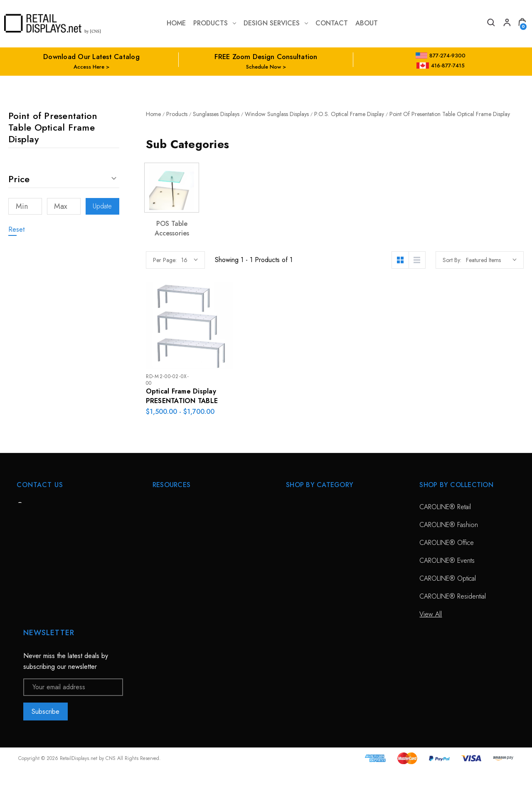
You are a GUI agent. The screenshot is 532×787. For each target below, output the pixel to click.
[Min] (25, 206)
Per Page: (165, 260)
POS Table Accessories (172, 228)
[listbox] (491, 260)
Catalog (163, 614)
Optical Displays (308, 525)
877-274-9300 (441, 56)
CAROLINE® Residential (453, 596)
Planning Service (175, 561)
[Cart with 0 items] (522, 24)
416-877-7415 (441, 66)
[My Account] (506, 24)
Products (215, 23)
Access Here (89, 67)
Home (176, 23)
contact (332, 23)
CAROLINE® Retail (445, 507)
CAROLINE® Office (447, 543)
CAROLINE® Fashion (449, 525)
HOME (162, 507)
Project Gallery (173, 596)
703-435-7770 (51, 552)
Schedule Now (264, 67)
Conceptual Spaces (179, 578)
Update (102, 206)
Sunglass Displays (310, 543)
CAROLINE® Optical (448, 578)
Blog (159, 632)
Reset (16, 230)
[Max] (64, 206)
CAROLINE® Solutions (318, 507)
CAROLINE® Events (447, 561)
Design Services (276, 23)
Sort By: (452, 260)
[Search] (490, 24)
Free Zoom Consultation (186, 525)
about (367, 23)
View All (297, 561)
